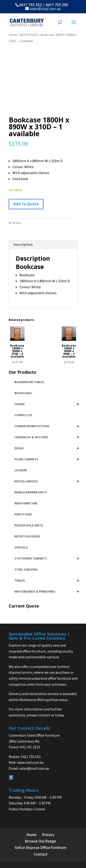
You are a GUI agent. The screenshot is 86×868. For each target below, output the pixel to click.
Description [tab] (23, 244)
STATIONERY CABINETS (46, 558)
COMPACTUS (23, 415)
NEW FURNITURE (26, 503)
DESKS (46, 448)
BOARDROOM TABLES (29, 382)
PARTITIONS (23, 514)
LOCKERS (21, 470)
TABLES (46, 580)
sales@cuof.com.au (34, 768)
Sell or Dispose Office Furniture (40, 848)
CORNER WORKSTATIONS (46, 426)
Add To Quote (26, 204)
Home (13, 35)
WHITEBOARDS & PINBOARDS (46, 591)
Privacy (48, 835)
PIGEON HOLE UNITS (29, 525)
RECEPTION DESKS (27, 536)
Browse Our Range (41, 841)
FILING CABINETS (46, 459)
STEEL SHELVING (26, 569)
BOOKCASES (29, 35)
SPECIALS (21, 547)
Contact (41, 854)
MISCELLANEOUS (46, 481)
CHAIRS (46, 404)
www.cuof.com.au (30, 762)
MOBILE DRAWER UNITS (31, 492)
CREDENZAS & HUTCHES (46, 437)
